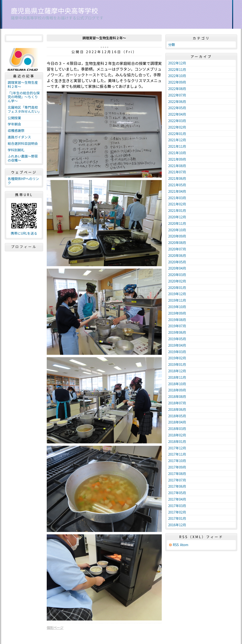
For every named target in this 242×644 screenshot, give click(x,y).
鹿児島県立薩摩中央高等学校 (54, 11)
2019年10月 (177, 307)
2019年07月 (177, 326)
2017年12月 (177, 448)
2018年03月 (177, 429)
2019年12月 (177, 294)
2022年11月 (177, 69)
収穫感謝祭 (16, 130)
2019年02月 (177, 358)
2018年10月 (177, 384)
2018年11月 (177, 377)
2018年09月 (177, 390)
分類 (172, 45)
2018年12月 (177, 371)
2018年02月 (177, 435)
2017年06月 (177, 486)
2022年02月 (177, 127)
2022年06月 (177, 102)
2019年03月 (177, 352)
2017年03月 (177, 506)
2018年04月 (177, 422)
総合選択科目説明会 (23, 143)
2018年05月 (177, 416)
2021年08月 (177, 166)
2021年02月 (177, 204)
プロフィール (24, 247)
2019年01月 (177, 364)
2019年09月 (177, 313)
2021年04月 (177, 191)
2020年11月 (177, 223)
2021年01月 (177, 210)
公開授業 (14, 118)
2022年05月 (177, 108)
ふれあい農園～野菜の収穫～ (23, 158)
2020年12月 (177, 217)
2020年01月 (177, 288)
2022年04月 (177, 114)
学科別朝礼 (16, 150)
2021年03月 (177, 198)
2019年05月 (177, 339)
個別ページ (55, 627)
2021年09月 (177, 159)
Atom (184, 545)
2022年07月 (177, 95)
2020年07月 (177, 249)
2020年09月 (177, 236)
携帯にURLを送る (24, 233)
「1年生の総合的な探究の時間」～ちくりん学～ (24, 97)
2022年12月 (177, 63)
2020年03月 (177, 275)
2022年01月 (177, 134)
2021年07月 (177, 172)
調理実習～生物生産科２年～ (23, 84)
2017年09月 (177, 467)
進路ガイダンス (19, 137)
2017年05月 (177, 493)
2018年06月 (177, 409)
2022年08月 (177, 89)
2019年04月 (177, 345)
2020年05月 (177, 262)
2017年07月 (177, 480)
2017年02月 (177, 512)
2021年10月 (177, 153)
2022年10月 (177, 76)
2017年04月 (177, 499)
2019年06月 (177, 332)
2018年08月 (177, 396)
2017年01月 (177, 518)
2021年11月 (177, 146)
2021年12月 (177, 140)
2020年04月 (177, 268)
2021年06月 (177, 178)
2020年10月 (177, 230)
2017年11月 (177, 454)
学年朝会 (14, 124)
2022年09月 (177, 82)
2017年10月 (177, 461)
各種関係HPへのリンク (23, 181)
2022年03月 (177, 121)
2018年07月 (177, 403)
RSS (176, 545)
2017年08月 (177, 474)
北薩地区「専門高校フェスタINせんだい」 (24, 109)
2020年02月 (177, 281)
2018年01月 (177, 441)
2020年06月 (177, 255)
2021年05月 (177, 185)
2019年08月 (177, 320)
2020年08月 (177, 243)
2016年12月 (177, 525)
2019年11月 (177, 300)
